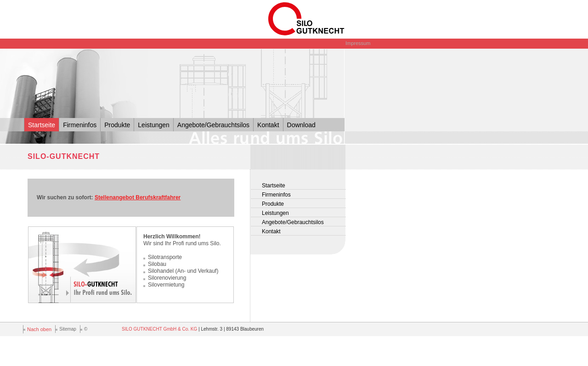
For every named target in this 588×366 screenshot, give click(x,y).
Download (301, 125)
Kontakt (268, 125)
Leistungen (154, 125)
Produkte (117, 125)
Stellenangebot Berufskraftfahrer (138, 197)
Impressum (358, 43)
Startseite (42, 125)
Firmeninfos (80, 125)
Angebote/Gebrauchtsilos (213, 125)
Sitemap (68, 329)
